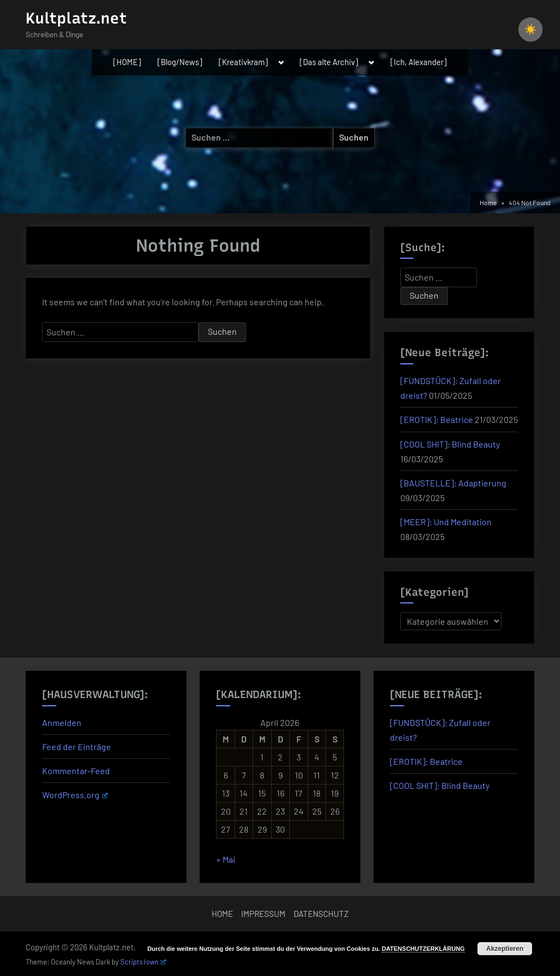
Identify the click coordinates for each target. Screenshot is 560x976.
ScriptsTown (143, 962)
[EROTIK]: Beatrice (437, 419)
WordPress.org (75, 795)
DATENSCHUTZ (321, 914)
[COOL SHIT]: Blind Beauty (450, 444)
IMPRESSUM (263, 914)
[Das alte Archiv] (329, 62)
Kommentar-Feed (76, 771)
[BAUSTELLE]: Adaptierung (453, 483)
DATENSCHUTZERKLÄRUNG (423, 949)
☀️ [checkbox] (530, 30)
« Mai (226, 859)
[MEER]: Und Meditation (446, 522)
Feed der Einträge (77, 746)
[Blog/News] (180, 62)
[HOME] (127, 62)
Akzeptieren (505, 949)
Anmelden (62, 722)
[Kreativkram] (243, 62)
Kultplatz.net (76, 18)
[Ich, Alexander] (419, 62)
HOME (222, 914)
